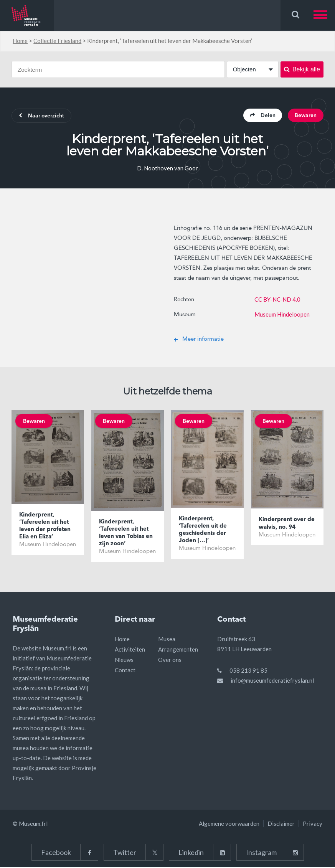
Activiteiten (130, 650)
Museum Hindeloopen (282, 315)
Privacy (313, 825)
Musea (167, 640)
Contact (125, 671)
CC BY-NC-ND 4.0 (277, 300)
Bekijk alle (302, 69)
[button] (324, 15)
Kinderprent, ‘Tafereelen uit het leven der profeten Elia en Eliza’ (45, 527)
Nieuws (124, 661)
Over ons (170, 661)
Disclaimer (281, 825)
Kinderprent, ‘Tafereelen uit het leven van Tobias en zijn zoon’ (126, 534)
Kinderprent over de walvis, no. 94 (287, 524)
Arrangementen (178, 650)
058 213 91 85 (248, 672)
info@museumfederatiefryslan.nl (272, 682)
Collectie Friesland (57, 41)
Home (20, 41)
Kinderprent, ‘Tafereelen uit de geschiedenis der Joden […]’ (203, 531)
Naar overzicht (43, 116)
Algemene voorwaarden (229, 825)
